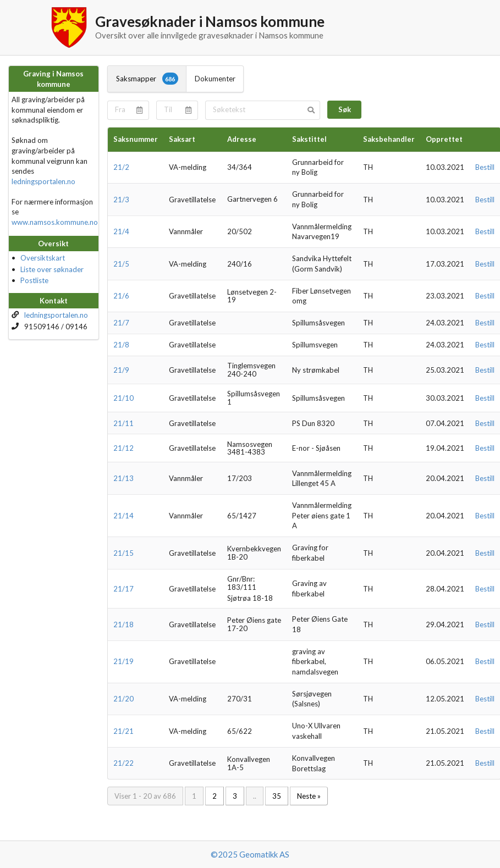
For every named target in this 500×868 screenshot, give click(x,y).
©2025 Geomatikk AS (250, 854)
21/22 (123, 763)
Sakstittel (309, 139)
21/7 (121, 323)
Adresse (242, 139)
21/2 (121, 167)
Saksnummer (136, 139)
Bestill (485, 167)
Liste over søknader (52, 269)
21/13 (123, 478)
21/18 (123, 624)
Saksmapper (147, 79)
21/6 (121, 296)
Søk (345, 109)
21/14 (123, 516)
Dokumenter (215, 79)
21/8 (121, 345)
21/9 (121, 370)
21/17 (123, 589)
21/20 (123, 699)
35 (277, 796)
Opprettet (444, 139)
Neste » (309, 796)
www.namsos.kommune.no (55, 222)
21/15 (123, 553)
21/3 (121, 200)
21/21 (123, 731)
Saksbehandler (389, 139)
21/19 (123, 661)
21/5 (121, 264)
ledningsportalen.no (43, 181)
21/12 (123, 448)
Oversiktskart (43, 258)
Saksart (182, 139)
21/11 (123, 423)
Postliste (34, 280)
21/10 (123, 398)
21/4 (121, 231)
